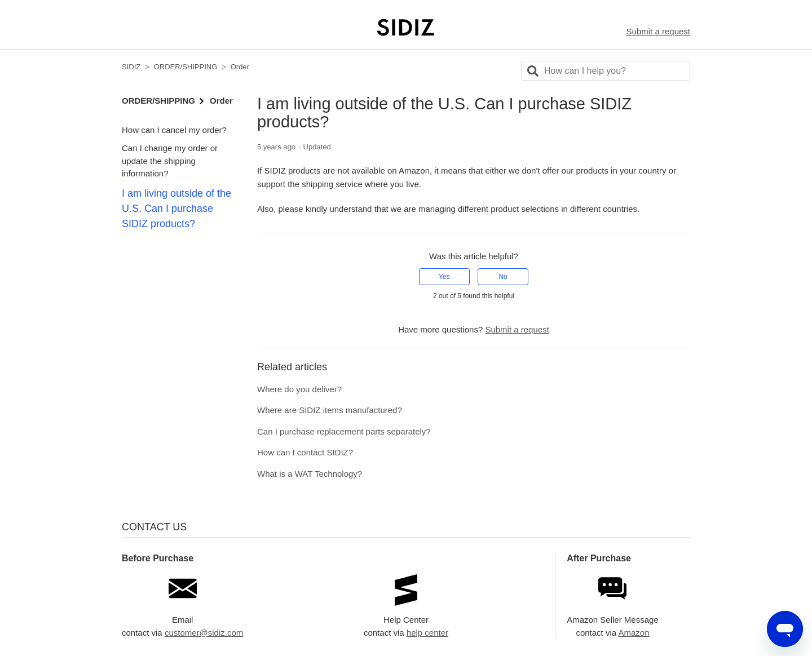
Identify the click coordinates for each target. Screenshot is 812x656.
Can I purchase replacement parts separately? (344, 431)
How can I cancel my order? (174, 130)
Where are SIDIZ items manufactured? (330, 410)
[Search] (606, 71)
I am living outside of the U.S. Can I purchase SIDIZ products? (176, 209)
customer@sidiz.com (204, 633)
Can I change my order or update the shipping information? (170, 161)
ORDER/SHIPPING (186, 67)
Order (240, 67)
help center (427, 633)
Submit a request (658, 31)
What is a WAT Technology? (310, 474)
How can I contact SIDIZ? (305, 452)
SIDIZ (131, 67)
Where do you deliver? (299, 389)
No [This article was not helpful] (503, 277)
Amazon (634, 633)
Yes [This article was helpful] (444, 277)
